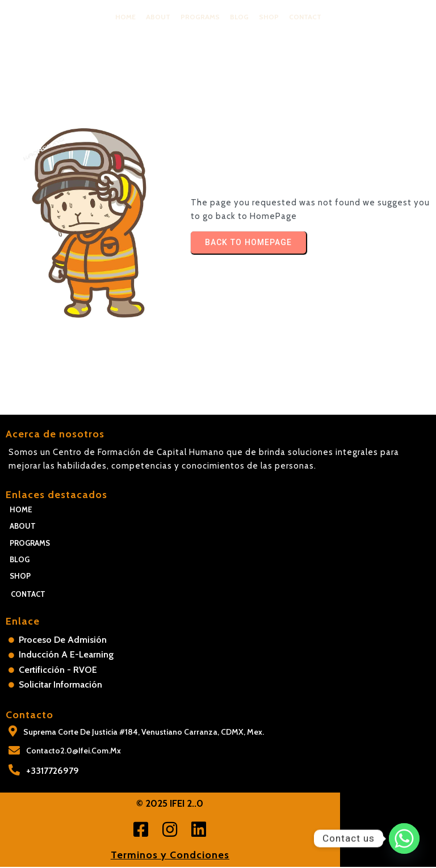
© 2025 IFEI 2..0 (218, 804)
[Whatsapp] (404, 838)
